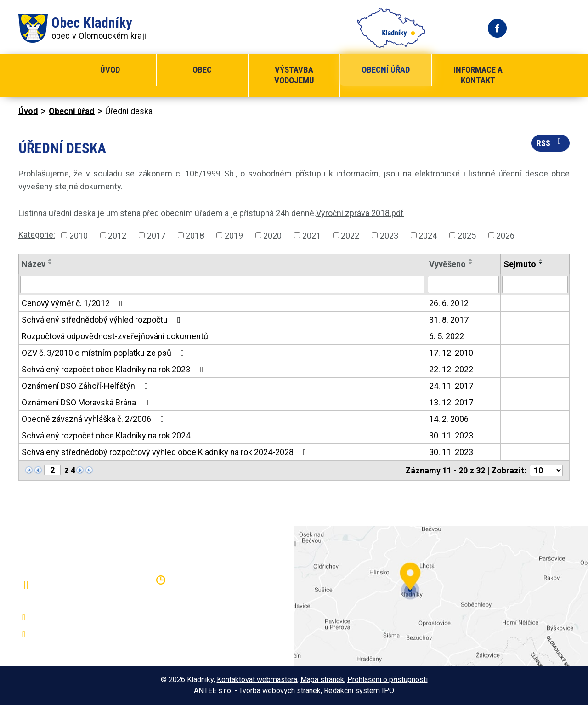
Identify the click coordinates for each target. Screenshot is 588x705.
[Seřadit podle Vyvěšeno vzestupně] (471, 260)
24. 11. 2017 (451, 386)
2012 (117, 235)
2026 (505, 235)
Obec (202, 70)
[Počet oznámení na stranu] (546, 470)
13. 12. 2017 (451, 402)
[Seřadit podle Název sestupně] (51, 263)
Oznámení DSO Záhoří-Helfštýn (87, 386)
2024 (428, 235)
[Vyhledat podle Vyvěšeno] (463, 284)
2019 (234, 235)
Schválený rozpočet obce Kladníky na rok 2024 (114, 435)
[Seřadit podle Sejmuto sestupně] (541, 263)
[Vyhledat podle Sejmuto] (535, 284)
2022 (350, 235)
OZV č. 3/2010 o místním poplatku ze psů (105, 353)
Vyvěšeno (447, 264)
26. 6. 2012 (449, 303)
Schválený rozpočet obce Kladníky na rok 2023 (114, 369)
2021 (311, 235)
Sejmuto (520, 264)
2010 (79, 235)
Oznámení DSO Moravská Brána (87, 402)
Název (34, 264)
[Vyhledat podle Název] (222, 284)
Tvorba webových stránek (280, 691)
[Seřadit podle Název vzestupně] (51, 260)
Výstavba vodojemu (294, 75)
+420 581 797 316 (68, 618)
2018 (195, 235)
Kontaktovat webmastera (257, 679)
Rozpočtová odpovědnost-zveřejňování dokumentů (123, 336)
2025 (467, 235)
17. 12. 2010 (451, 353)
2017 (156, 235)
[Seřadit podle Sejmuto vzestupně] (541, 260)
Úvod (110, 70)
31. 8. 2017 (449, 320)
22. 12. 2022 (451, 369)
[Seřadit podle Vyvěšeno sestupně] (471, 263)
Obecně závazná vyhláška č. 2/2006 (95, 419)
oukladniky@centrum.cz (76, 635)
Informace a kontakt (478, 75)
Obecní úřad (386, 70)
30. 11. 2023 (451, 435)
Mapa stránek (322, 679)
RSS (551, 142)
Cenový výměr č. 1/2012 (74, 303)
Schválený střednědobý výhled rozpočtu (103, 320)
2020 (272, 235)
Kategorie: (37, 235)
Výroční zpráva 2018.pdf (360, 213)
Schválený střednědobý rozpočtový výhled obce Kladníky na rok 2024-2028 (166, 452)
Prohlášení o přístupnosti (387, 679)
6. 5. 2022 (447, 336)
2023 (389, 235)
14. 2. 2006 (449, 419)
